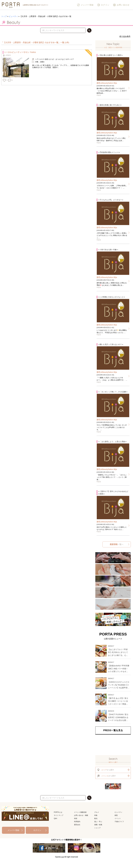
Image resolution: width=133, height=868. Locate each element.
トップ (4, 16)
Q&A (56, 818)
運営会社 (77, 825)
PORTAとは (58, 812)
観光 (96, 818)
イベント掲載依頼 (80, 812)
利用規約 (77, 822)
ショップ (97, 828)
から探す (105, 770)
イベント (118, 818)
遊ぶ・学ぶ (98, 822)
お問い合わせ (121, 5)
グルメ (97, 812)
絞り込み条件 (125, 36)
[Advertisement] (113, 745)
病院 (116, 815)
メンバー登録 (85, 5)
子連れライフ (119, 822)
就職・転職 (98, 825)
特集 (96, 815)
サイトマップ (59, 815)
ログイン (103, 5)
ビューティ (13, 16)
